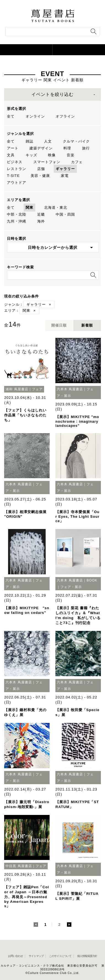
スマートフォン (47, 162)
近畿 (41, 214)
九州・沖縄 (17, 221)
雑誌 (29, 141)
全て (11, 116)
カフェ (77, 162)
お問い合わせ (15, 956)
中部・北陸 (17, 214)
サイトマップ (36, 956)
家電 (65, 176)
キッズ (31, 155)
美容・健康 (40, 176)
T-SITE (13, 176)
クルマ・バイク (76, 141)
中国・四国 (65, 214)
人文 (48, 141)
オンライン (35, 116)
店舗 (41, 169)
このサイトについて (60, 956)
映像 (52, 155)
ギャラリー (65, 169)
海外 (41, 221)
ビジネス (15, 162)
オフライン (65, 116)
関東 (29, 208)
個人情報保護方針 (87, 956)
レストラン (17, 169)
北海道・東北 (56, 208)
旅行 (86, 148)
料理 (67, 148)
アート (13, 148)
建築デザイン (41, 148)
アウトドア (17, 183)
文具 (11, 155)
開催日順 (59, 325)
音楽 (71, 155)
